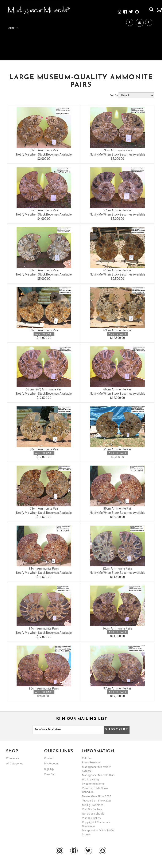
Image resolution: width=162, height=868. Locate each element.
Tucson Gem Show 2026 (97, 801)
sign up (49, 769)
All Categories (15, 763)
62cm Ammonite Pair (44, 330)
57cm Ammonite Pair (118, 210)
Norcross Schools (93, 814)
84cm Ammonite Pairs (44, 628)
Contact (139, 28)
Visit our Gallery (92, 818)
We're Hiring (130, 36)
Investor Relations (93, 784)
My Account (149, 36)
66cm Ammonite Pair (118, 389)
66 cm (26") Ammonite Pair (44, 389)
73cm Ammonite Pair (44, 509)
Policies (87, 758)
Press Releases (91, 762)
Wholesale (13, 758)
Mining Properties (93, 805)
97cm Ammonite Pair (118, 688)
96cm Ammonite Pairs (117, 628)
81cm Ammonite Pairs (44, 568)
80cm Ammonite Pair (118, 509)
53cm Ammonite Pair (44, 150)
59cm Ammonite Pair (44, 270)
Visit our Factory (92, 809)
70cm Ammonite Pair (44, 449)
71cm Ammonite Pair (118, 449)
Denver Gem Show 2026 (97, 796)
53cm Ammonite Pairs (117, 150)
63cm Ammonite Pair (118, 330)
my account (51, 763)
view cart (50, 774)
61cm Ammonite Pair (118, 270)
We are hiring (90, 779)
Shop (13, 28)
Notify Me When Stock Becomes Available (44, 154)
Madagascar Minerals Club (98, 775)
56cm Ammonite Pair (44, 210)
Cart (159, 9)
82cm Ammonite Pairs (117, 568)
